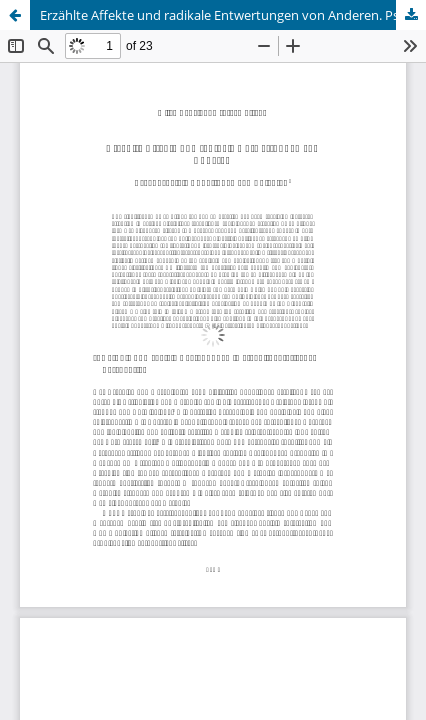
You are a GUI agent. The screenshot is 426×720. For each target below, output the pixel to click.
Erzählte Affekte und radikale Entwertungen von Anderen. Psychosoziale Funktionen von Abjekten (233, 15)
